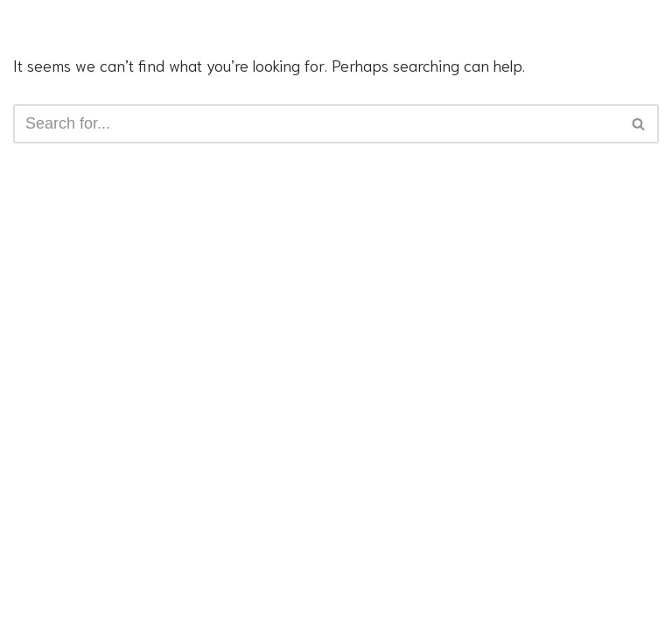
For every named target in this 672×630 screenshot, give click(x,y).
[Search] (316, 124)
